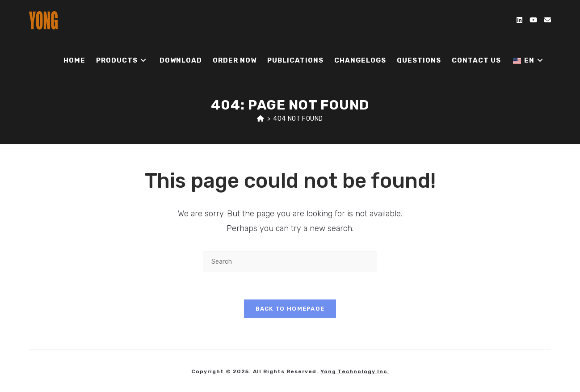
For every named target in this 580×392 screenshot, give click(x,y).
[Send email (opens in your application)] (548, 20)
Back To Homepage (290, 309)
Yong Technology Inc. (355, 371)
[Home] (261, 119)
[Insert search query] (290, 262)
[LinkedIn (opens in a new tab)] (519, 20)
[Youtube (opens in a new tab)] (533, 20)
